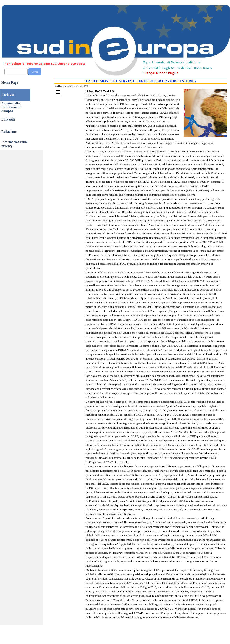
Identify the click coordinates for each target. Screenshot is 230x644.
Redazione (9, 132)
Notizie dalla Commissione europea (11, 107)
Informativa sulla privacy (14, 144)
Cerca (35, 72)
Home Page (10, 82)
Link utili (8, 119)
